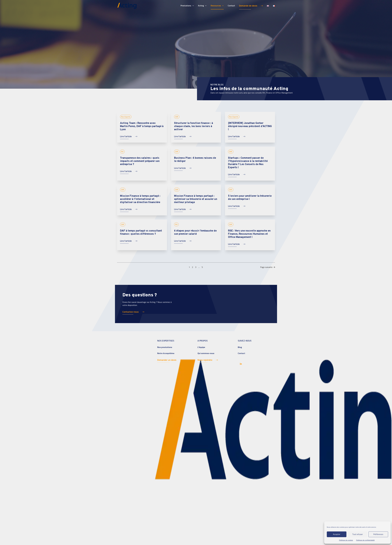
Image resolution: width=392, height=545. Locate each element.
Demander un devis (167, 360)
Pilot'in (272, 534)
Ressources (216, 6)
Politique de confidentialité (365, 540)
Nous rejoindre (205, 360)
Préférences (378, 534)
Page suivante (268, 267)
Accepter (337, 534)
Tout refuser (357, 534)
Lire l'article (126, 136)
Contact (231, 6)
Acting (201, 6)
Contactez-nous (131, 312)
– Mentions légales (138, 534)
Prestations (186, 6)
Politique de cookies (346, 540)
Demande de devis (248, 6)
